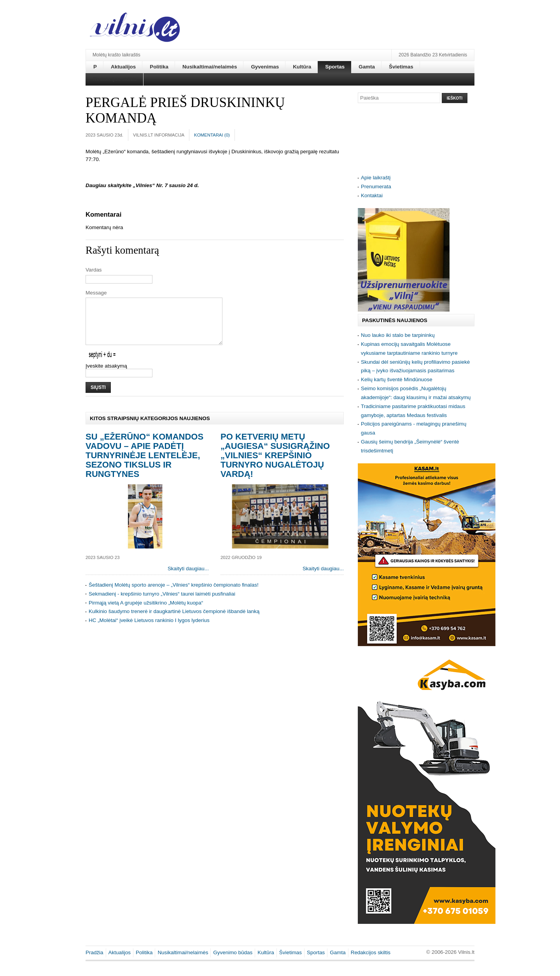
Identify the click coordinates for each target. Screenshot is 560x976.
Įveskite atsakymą (106, 375)
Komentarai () (212, 135)
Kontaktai (372, 195)
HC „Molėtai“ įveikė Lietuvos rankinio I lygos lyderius (149, 630)
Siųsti (98, 397)
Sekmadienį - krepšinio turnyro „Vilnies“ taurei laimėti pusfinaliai (162, 603)
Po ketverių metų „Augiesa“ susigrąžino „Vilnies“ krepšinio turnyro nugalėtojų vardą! (275, 465)
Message (96, 293)
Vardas (94, 270)
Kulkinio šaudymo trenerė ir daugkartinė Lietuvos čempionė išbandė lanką (174, 621)
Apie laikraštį (376, 178)
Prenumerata (376, 187)
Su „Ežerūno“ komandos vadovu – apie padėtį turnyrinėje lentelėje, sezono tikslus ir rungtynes (144, 465)
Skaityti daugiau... (188, 578)
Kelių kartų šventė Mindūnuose (397, 379)
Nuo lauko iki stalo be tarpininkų (398, 335)
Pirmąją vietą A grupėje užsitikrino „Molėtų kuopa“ (146, 612)
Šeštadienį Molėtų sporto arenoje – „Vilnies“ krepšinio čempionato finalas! (174, 594)
